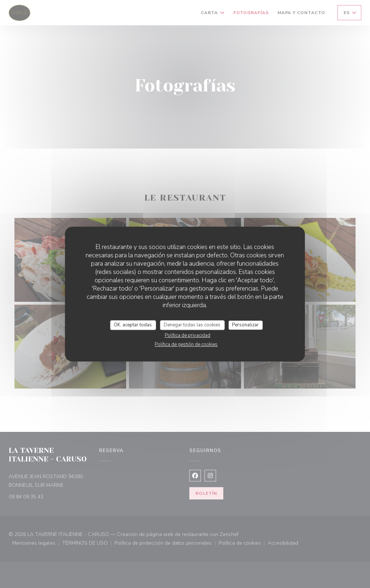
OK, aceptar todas (133, 325)
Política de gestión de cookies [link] (186, 344)
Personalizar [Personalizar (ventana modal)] (245, 325)
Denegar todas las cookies (192, 325)
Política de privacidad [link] (188, 335)
